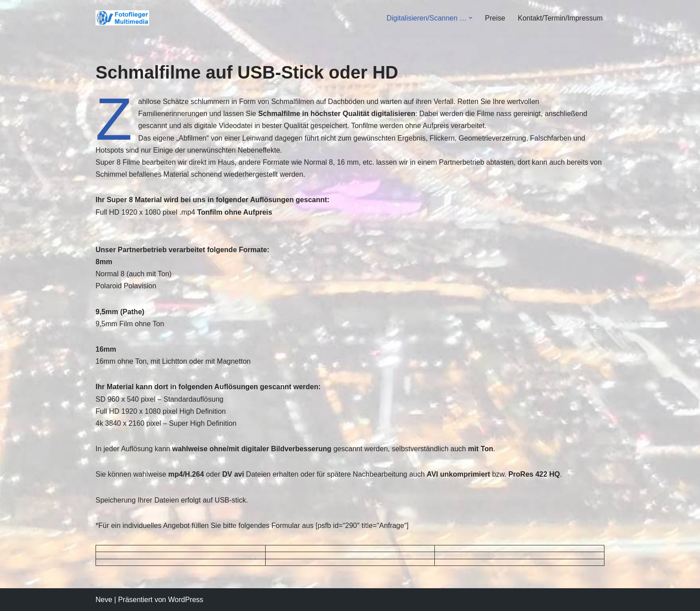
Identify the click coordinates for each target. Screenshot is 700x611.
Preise (495, 18)
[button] (471, 18)
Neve (104, 600)
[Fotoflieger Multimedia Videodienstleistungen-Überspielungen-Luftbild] (125, 18)
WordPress (185, 600)
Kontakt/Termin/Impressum (560, 18)
